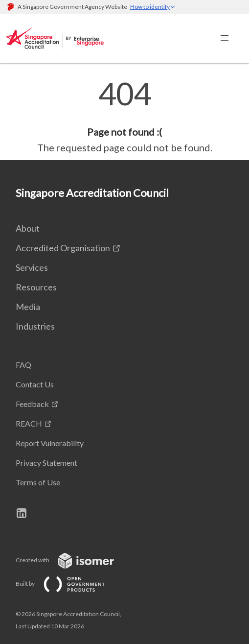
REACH (29, 423)
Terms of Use (38, 482)
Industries (35, 326)
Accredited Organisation (63, 248)
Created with (73, 560)
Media (28, 307)
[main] (124, 117)
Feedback (32, 404)
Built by (68, 584)
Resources (36, 287)
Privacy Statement (46, 463)
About (28, 228)
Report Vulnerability (50, 443)
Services (32, 267)
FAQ (23, 365)
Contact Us (35, 384)
